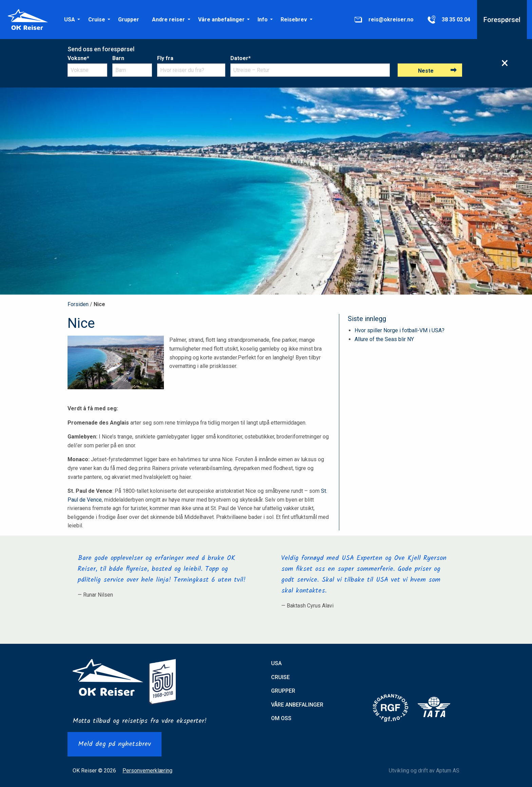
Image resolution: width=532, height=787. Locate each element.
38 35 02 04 (448, 20)
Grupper (129, 20)
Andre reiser (168, 20)
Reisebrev (294, 20)
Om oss (281, 718)
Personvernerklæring (147, 771)
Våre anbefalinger (221, 20)
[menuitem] (70, 20)
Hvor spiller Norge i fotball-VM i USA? (400, 330)
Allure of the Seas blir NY (384, 339)
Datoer (241, 58)
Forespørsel (502, 20)
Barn (118, 58)
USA (70, 20)
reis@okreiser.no (383, 20)
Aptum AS (448, 771)
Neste (426, 71)
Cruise (97, 20)
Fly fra (165, 58)
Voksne (78, 58)
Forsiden (78, 304)
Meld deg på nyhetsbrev (115, 744)
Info (263, 20)
